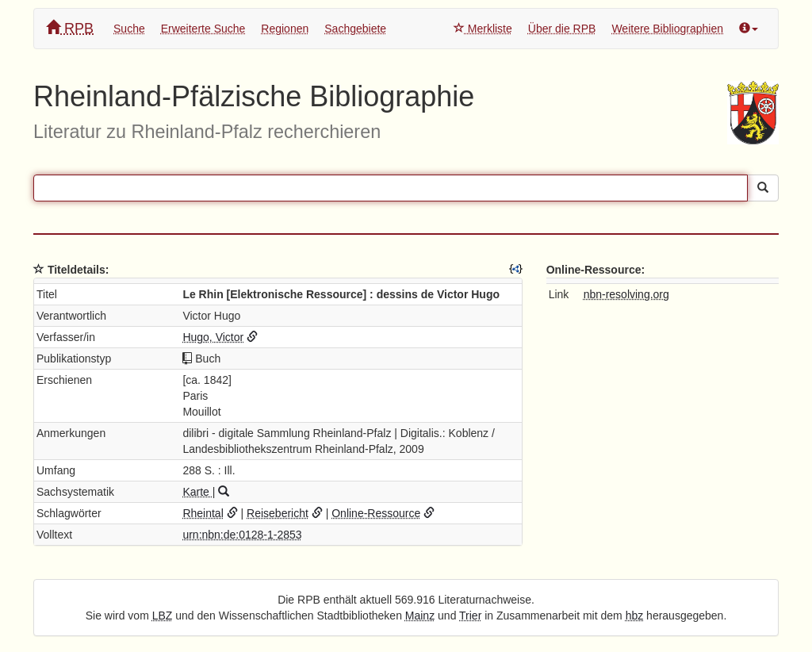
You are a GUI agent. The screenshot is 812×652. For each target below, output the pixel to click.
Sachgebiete (355, 29)
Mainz (420, 616)
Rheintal (203, 513)
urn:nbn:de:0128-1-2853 (242, 535)
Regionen (285, 29)
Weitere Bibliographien (667, 29)
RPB (70, 28)
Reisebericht (278, 513)
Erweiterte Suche (203, 29)
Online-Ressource (376, 513)
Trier (470, 616)
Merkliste (483, 29)
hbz (635, 616)
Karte (197, 492)
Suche (129, 29)
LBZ (163, 616)
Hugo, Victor (213, 337)
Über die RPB (562, 29)
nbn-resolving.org (626, 294)
